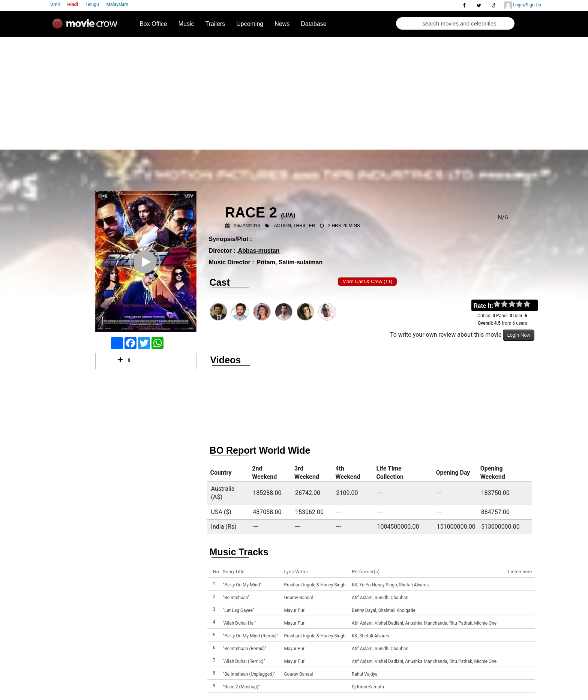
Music (186, 24)
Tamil (54, 4)
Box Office (153, 24)
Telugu (92, 4)
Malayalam (117, 4)
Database (314, 24)
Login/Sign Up (523, 5)
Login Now (518, 335)
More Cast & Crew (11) (367, 281)
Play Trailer (146, 272)
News (282, 24)
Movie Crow (87, 27)
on (530, 304)
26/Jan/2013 (247, 226)
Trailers (215, 24)
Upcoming (250, 24)
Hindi (72, 4)
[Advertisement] (294, 93)
